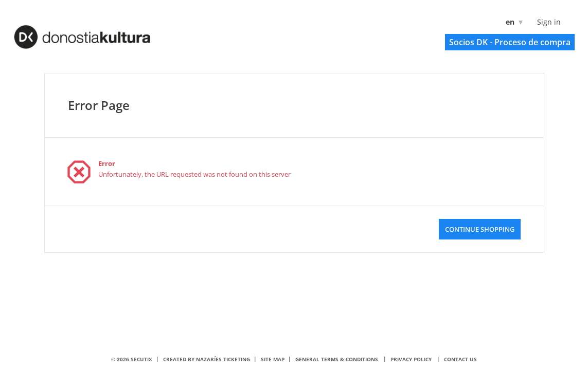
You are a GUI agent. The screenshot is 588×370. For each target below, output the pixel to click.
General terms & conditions (337, 359)
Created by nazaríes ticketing (207, 359)
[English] (512, 22)
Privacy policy (411, 359)
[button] (510, 42)
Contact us (460, 359)
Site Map (273, 359)
